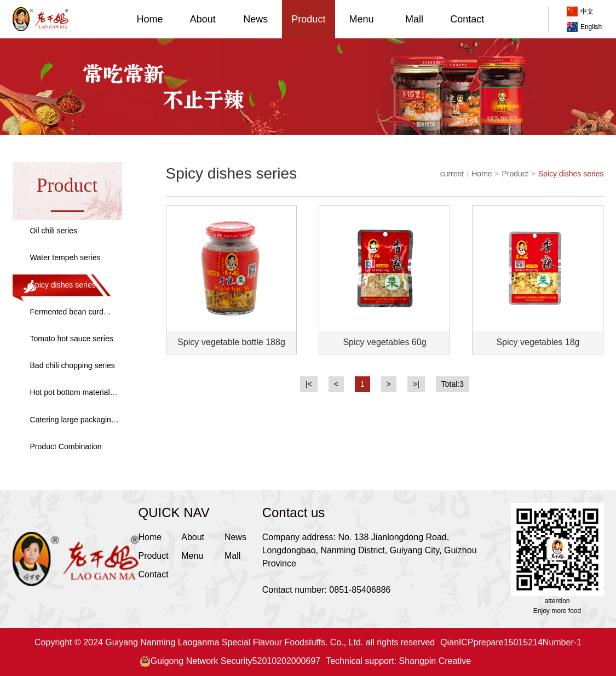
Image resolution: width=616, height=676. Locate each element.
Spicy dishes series (63, 285)
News (255, 19)
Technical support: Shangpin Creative (398, 661)
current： (456, 174)
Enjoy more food (557, 611)
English (584, 27)
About (203, 19)
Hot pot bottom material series (70, 393)
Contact (467, 19)
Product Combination (66, 446)
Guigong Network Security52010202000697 (230, 661)
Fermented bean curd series (67, 313)
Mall (414, 19)
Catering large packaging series (73, 420)
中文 (580, 12)
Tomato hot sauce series (72, 339)
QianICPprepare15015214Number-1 (511, 642)
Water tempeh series (65, 257)
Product (308, 19)
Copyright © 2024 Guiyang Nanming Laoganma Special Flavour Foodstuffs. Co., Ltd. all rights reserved (235, 642)
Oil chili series (54, 231)
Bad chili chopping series (73, 365)
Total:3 (453, 384)
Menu (361, 19)
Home (150, 19)
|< (309, 384)
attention (557, 601)
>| (416, 384)
